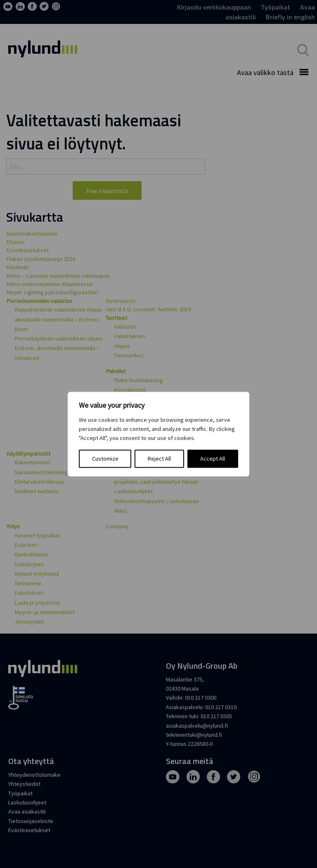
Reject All (159, 459)
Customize (105, 459)
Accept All (213, 459)
